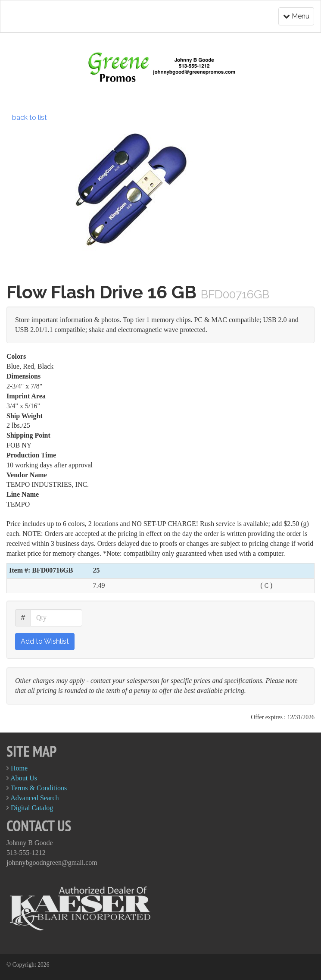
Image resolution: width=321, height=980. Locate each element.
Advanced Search (34, 798)
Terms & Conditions (39, 788)
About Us (24, 778)
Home (19, 768)
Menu (296, 16)
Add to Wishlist (45, 641)
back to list (30, 117)
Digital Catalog (32, 808)
